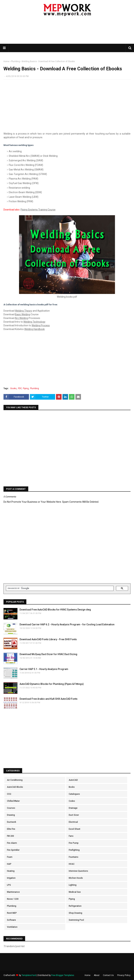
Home (6, 61)
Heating (11, 871)
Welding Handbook (34, 329)
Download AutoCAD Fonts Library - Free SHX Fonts (48, 639)
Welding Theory (24, 311)
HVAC (72, 864)
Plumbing (15, 61)
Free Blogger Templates (63, 975)
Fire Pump (74, 843)
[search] (59, 588)
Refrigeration (75, 906)
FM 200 (10, 836)
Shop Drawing (75, 913)
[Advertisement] (67, 32)
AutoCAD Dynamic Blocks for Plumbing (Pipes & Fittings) (52, 684)
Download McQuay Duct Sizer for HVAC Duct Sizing (48, 654)
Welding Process (41, 325)
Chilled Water (13, 801)
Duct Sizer (74, 815)
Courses (11, 808)
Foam (10, 857)
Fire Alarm (12, 843)
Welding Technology (34, 322)
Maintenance (13, 892)
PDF (20, 388)
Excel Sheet (75, 829)
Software (11, 920)
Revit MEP (12, 913)
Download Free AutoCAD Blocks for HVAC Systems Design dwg (55, 610)
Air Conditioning (15, 780)
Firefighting (74, 850)
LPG (9, 885)
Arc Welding (22, 318)
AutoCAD (73, 780)
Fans (71, 836)
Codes (72, 801)
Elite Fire (11, 829)
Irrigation (11, 878)
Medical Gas (75, 892)
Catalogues (74, 794)
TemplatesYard (29, 975)
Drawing (11, 815)
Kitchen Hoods (76, 878)
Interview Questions (78, 871)
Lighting (73, 885)
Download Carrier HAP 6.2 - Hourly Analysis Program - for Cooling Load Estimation (67, 624)
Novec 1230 (13, 899)
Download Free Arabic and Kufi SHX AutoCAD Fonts (49, 699)
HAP (9, 864)
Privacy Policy (124, 975)
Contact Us (108, 975)
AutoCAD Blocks (15, 787)
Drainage (73, 808)
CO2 (9, 794)
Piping (26, 388)
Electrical (73, 822)
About (97, 975)
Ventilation (12, 927)
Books (14, 388)
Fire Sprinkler (13, 850)
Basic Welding (23, 314)
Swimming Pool (76, 920)
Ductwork (12, 822)
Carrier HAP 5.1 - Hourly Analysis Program (44, 669)
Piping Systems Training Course (38, 210)
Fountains (74, 857)
